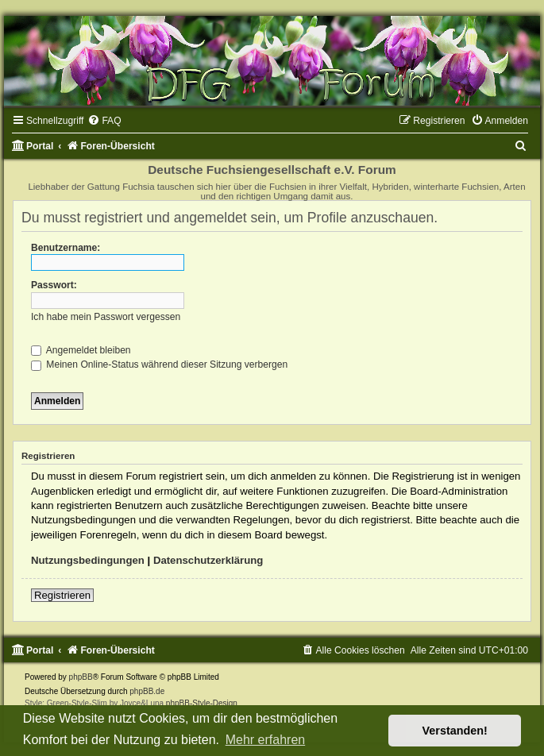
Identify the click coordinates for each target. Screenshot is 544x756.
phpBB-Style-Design (202, 703)
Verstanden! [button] (455, 731)
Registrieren (62, 595)
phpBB (81, 677)
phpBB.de (147, 691)
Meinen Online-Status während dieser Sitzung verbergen (159, 364)
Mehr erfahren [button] (266, 740)
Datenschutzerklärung (208, 560)
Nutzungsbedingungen (88, 560)
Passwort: (54, 285)
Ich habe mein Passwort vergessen (106, 317)
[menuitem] (104, 121)
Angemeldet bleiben (81, 350)
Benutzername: (66, 248)
